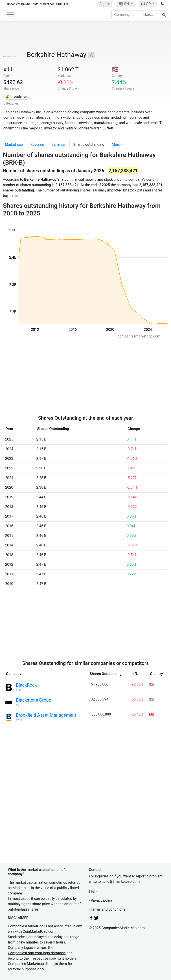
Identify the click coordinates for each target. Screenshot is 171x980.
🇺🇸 (124, 4)
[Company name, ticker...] (139, 15)
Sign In (105, 4)
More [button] (116, 145)
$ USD (146, 4)
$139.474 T (63, 4)
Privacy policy (102, 900)
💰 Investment (17, 97)
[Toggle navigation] (11, 15)
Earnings (59, 145)
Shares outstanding (89, 145)
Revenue (37, 145)
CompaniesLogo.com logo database (37, 953)
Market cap (14, 145)
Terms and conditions (108, 909)
